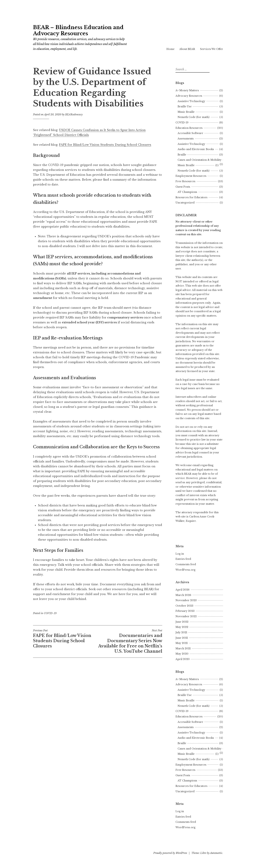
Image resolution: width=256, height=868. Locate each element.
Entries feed (183, 559)
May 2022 (182, 627)
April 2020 (183, 659)
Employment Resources (191, 176)
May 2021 (182, 643)
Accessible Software (190, 133)
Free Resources (185, 181)
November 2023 (186, 600)
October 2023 (184, 606)
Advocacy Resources (189, 96)
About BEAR (187, 49)
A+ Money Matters (187, 90)
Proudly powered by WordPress (170, 853)
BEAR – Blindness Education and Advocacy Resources (78, 30)
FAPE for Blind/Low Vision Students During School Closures (105, 145)
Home (170, 49)
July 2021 (181, 632)
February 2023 (185, 611)
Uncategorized (185, 203)
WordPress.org (185, 570)
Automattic (216, 853)
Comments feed (186, 564)
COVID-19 (50, 613)
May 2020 (182, 654)
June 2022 (182, 622)
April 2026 (182, 590)
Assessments (186, 139)
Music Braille (186, 112)
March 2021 (183, 648)
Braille (182, 155)
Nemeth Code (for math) (193, 117)
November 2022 (186, 616)
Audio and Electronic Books (196, 149)
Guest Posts (183, 187)
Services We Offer (212, 49)
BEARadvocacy (74, 114)
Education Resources (189, 128)
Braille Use (185, 106)
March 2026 (183, 595)
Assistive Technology (191, 101)
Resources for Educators (191, 197)
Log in (180, 554)
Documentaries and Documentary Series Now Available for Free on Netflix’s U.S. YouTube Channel (130, 641)
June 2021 (182, 638)
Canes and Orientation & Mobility (200, 160)
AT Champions (187, 192)
